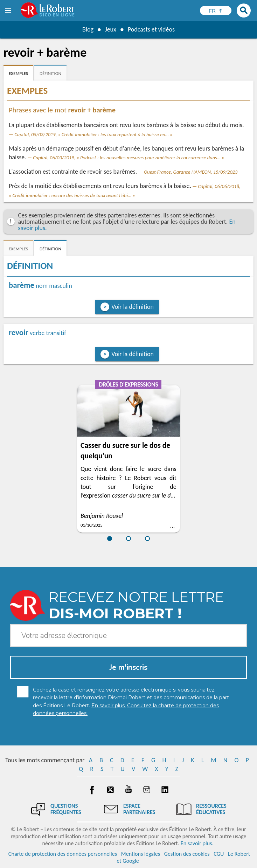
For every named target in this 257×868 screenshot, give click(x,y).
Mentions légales (141, 854)
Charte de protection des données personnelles (63, 854)
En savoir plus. (197, 843)
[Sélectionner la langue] (216, 11)
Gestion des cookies (187, 854)
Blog (88, 29)
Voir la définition (133, 307)
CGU (219, 854)
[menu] (9, 11)
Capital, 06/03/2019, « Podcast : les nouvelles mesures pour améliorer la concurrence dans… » (128, 158)
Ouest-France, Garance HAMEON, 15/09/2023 (191, 172)
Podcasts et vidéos (151, 29)
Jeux (111, 29)
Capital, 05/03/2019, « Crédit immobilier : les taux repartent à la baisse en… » (93, 134)
